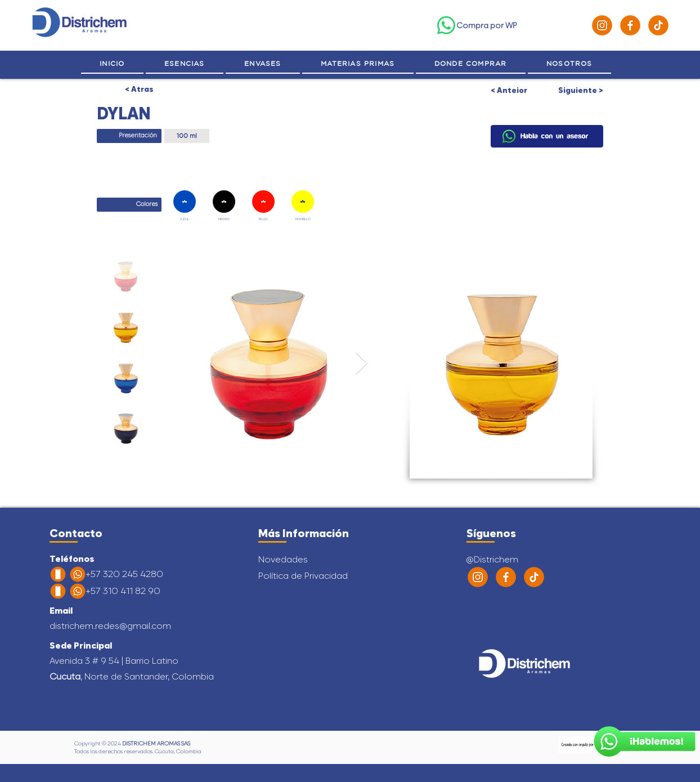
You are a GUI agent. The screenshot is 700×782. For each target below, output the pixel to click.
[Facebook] (630, 25)
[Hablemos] (547, 136)
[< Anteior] (519, 90)
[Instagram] (602, 25)
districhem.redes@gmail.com (110, 626)
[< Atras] (138, 89)
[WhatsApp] (446, 25)
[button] (569, 64)
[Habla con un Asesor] (645, 741)
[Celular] (58, 574)
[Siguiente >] (575, 90)
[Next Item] (362, 364)
